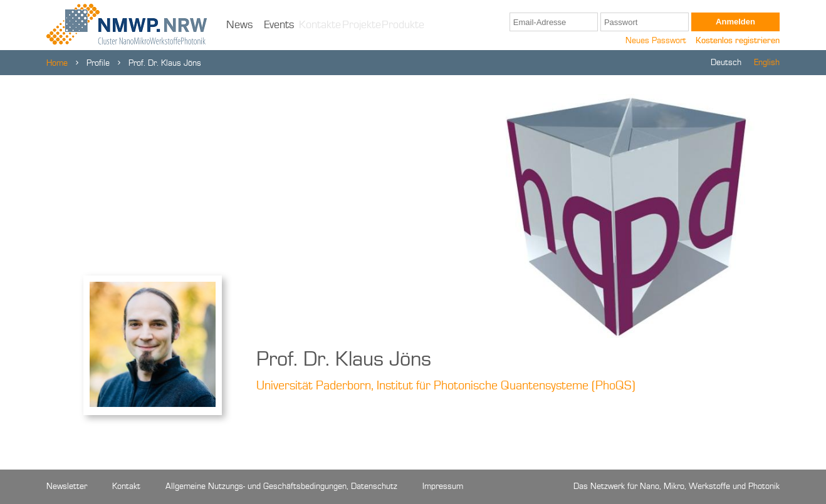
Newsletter (67, 486)
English (767, 63)
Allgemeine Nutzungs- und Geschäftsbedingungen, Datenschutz (281, 486)
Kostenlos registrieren (738, 41)
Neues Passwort (656, 41)
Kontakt (126, 486)
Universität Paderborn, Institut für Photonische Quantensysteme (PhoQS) (446, 386)
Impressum (443, 486)
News (240, 25)
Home (57, 63)
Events (279, 25)
